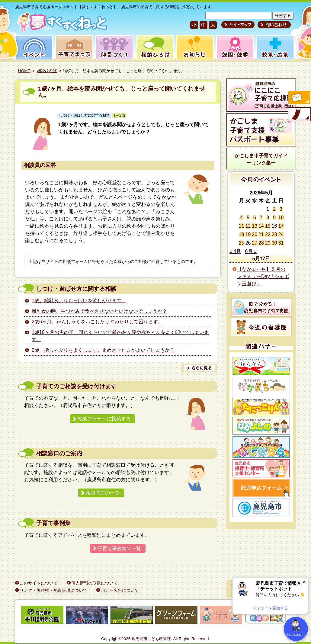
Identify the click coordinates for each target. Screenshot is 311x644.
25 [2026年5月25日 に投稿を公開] (242, 243)
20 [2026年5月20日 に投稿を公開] (255, 234)
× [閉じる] (304, 582)
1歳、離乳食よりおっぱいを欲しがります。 (79, 301)
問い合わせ (273, 25)
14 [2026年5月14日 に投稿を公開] (261, 226)
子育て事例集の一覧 (119, 548)
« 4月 (235, 251)
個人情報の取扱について (95, 583)
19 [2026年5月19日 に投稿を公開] (248, 234)
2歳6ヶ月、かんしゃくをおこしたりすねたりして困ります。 (97, 322)
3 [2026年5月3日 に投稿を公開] (281, 209)
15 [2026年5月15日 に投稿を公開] (268, 226)
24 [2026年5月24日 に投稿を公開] (281, 234)
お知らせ (194, 48)
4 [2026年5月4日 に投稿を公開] (241, 218)
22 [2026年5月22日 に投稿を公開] (268, 234)
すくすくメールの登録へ (299, 98)
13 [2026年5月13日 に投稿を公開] (255, 226)
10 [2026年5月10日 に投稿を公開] (281, 218)
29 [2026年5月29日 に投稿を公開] (268, 243)
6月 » (251, 251)
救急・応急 (275, 48)
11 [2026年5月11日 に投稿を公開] (242, 226)
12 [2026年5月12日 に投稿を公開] (248, 226)
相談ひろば (154, 48)
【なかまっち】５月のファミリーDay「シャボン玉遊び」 (263, 276)
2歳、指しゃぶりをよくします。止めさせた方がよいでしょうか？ (103, 350)
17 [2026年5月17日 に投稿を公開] (281, 226)
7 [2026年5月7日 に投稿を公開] (261, 218)
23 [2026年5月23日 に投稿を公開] (274, 234)
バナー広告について (120, 590)
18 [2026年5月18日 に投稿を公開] (242, 234)
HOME (24, 71)
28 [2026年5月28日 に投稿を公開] (261, 243)
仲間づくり (114, 48)
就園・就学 (233, 48)
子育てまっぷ (73, 48)
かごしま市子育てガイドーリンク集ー (261, 159)
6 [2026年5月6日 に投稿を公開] (255, 218)
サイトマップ (238, 25)
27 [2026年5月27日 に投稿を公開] (255, 243)
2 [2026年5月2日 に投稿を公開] (274, 209)
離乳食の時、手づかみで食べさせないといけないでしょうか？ (99, 311)
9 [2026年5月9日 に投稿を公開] (274, 218)
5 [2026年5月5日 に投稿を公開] (248, 218)
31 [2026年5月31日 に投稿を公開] (281, 243)
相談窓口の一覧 (103, 493)
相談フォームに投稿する (104, 419)
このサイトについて (39, 583)
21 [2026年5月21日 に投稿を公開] (261, 234)
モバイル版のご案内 (299, 115)
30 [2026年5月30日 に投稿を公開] (274, 243)
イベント (33, 48)
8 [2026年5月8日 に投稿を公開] (268, 218)
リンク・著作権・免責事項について (53, 590)
